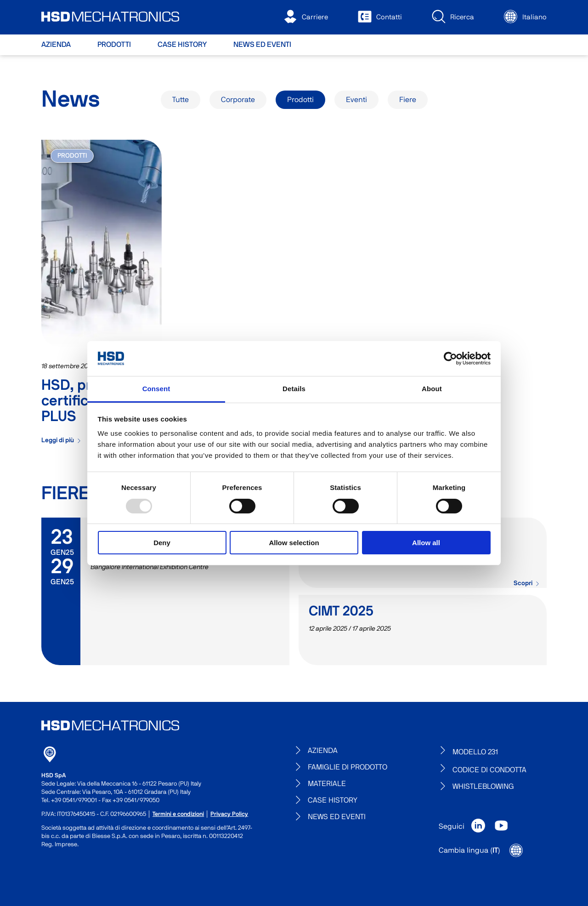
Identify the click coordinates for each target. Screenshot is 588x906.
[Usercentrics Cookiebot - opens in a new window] (450, 359)
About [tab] (432, 389)
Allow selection (294, 543)
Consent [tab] (156, 389)
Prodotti (300, 100)
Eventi (356, 100)
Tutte (181, 100)
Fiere (408, 100)
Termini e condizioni (178, 814)
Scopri (527, 583)
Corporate (238, 100)
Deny (162, 543)
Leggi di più (61, 440)
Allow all (426, 543)
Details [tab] (294, 389)
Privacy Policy (229, 814)
